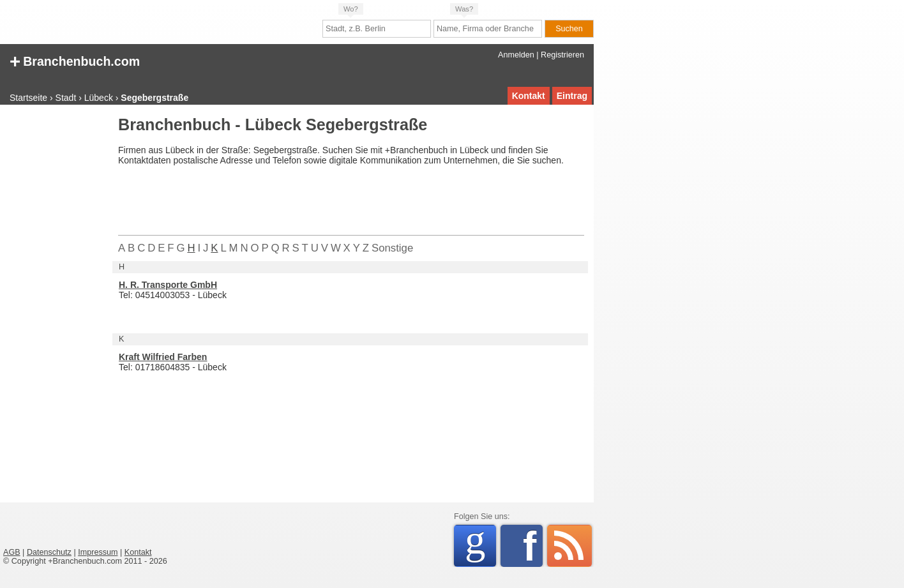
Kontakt (529, 96)
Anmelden (516, 55)
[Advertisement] (54, 309)
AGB (12, 552)
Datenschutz (49, 552)
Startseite (28, 98)
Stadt (66, 98)
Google (480, 544)
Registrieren (562, 55)
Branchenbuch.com (75, 60)
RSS (569, 546)
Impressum (98, 552)
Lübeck (99, 98)
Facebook (533, 546)
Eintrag (572, 96)
